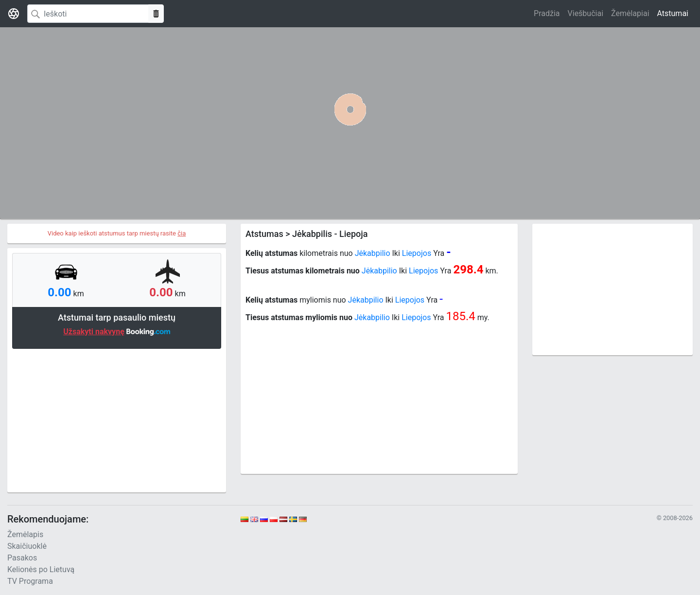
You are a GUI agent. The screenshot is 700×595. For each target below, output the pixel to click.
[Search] (88, 14)
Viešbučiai (586, 13)
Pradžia (547, 13)
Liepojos (417, 253)
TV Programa (30, 581)
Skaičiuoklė (27, 546)
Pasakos (22, 558)
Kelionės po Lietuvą (41, 569)
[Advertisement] (117, 419)
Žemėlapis (25, 534)
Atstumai (673, 13)
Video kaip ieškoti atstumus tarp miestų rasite (117, 233)
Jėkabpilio (373, 253)
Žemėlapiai (630, 13)
